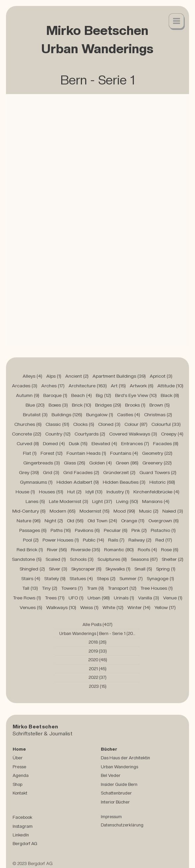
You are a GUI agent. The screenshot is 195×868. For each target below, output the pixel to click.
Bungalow (100, 415)
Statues (81, 578)
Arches (53, 386)
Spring (166, 569)
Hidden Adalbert (78, 482)
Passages (33, 530)
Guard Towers (158, 472)
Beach (82, 395)
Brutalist (35, 415)
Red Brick (30, 550)
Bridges (108, 405)
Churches (28, 424)
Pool (31, 540)
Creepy (172, 434)
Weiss (89, 607)
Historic (162, 482)
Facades (166, 443)
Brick (82, 405)
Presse (19, 767)
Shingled (32, 569)
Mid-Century (29, 511)
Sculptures (112, 559)
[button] (177, 22)
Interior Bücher (115, 802)
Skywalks (118, 569)
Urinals (124, 598)
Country (58, 434)
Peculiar (116, 530)
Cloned (109, 424)
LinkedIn (21, 835)
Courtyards (90, 434)
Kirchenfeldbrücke (156, 492)
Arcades (25, 386)
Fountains (124, 453)
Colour (136, 424)
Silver (58, 569)
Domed (54, 443)
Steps (106, 578)
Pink (139, 530)
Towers (72, 588)
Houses (51, 492)
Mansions (156, 501)
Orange (133, 521)
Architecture (88, 386)
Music (149, 511)
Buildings (67, 415)
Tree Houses (157, 588)
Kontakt (20, 793)
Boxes (58, 405)
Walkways (61, 607)
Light (102, 501)
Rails (116, 540)
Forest (52, 453)
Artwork (142, 386)
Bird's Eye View (136, 395)
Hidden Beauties (124, 482)
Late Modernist (69, 501)
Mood (124, 511)
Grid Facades (81, 472)
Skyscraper (86, 569)
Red (164, 540)
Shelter (173, 559)
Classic (57, 424)
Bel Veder (111, 775)
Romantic (119, 550)
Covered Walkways (133, 434)
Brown (160, 405)
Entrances (135, 443)
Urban (99, 598)
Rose (170, 550)
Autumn (28, 395)
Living (127, 501)
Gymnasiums (36, 482)
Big (103, 395)
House (25, 492)
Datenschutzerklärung (122, 825)
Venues (31, 607)
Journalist (61, 734)
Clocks (84, 424)
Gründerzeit (119, 472)
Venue (173, 598)
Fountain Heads (86, 453)
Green (127, 463)
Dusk (78, 443)
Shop (17, 784)
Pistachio (163, 530)
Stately (55, 578)
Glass (75, 463)
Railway (140, 540)
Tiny (50, 588)
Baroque (55, 395)
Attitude (170, 386)
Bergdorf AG (25, 843)
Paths (61, 530)
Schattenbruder (116, 793)
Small (143, 569)
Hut (74, 492)
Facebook (22, 817)
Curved (28, 443)
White (113, 607)
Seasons (144, 559)
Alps (54, 376)
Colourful (166, 424)
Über (18, 758)
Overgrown (164, 521)
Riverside (86, 550)
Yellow (165, 607)
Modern (63, 511)
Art (118, 386)
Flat (30, 453)
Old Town (102, 521)
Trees (55, 598)
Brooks (135, 405)
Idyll (94, 492)
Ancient (77, 376)
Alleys (32, 376)
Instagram (23, 826)
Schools (82, 559)
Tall (30, 588)
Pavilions (87, 530)
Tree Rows (27, 598)
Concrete (27, 434)
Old (75, 521)
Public (94, 540)
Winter (139, 607)
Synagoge (160, 578)
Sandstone (27, 559)
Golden (100, 463)
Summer (131, 578)
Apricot (161, 376)
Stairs (31, 578)
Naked (173, 511)
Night (54, 521)
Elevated (104, 443)
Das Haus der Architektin (125, 758)
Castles (129, 415)
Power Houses (61, 540)
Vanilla (149, 598)
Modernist (95, 511)
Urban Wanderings (119, 767)
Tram (95, 588)
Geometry (157, 453)
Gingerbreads (42, 463)
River (57, 550)
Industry (118, 492)
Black (170, 395)
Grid (51, 472)
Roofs (147, 550)
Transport (122, 588)
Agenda (21, 775)
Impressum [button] (111, 817)
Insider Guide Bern (119, 784)
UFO (76, 598)
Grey (29, 472)
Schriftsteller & (31, 734)
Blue (35, 405)
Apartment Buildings (119, 376)
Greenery (157, 463)
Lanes (35, 501)
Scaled (56, 559)
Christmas (158, 415)
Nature (29, 521)
